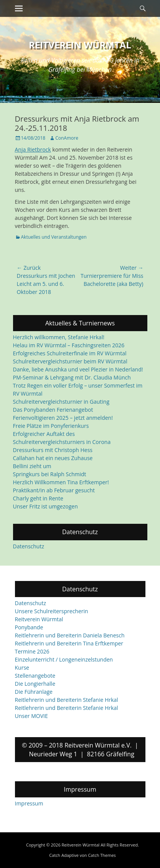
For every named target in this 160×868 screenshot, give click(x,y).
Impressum (29, 803)
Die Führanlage (34, 692)
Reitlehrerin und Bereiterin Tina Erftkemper (69, 643)
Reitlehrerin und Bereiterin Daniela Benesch (70, 635)
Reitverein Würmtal (80, 45)
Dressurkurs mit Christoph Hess (53, 450)
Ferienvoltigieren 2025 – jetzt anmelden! (63, 418)
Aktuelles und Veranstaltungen (54, 237)
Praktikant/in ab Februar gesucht (54, 490)
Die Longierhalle (35, 684)
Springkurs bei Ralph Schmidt (50, 474)
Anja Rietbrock (33, 149)
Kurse (22, 668)
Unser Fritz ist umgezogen (45, 506)
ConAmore (67, 138)
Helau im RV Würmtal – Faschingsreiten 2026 (69, 345)
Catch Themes (102, 855)
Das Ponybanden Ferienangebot (53, 410)
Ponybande (29, 627)
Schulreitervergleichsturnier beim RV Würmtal (70, 361)
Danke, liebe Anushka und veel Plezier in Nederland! (78, 369)
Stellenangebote (35, 676)
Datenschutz (29, 546)
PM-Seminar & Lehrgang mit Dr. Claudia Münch (72, 377)
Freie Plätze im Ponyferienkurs (51, 426)
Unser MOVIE (31, 716)
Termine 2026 (32, 651)
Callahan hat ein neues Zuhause (53, 458)
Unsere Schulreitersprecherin (52, 611)
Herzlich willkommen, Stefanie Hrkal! (59, 337)
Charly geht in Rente (38, 498)
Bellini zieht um (32, 466)
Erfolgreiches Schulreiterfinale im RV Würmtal (70, 353)
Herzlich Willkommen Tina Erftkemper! (61, 482)
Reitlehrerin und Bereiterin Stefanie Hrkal (67, 700)
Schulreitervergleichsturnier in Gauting (61, 402)
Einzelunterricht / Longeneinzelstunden (64, 659)
